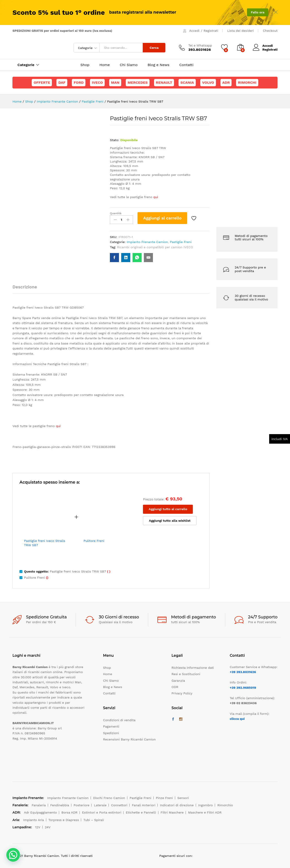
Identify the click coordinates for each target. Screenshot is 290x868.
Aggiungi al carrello (162, 218)
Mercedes (138, 82)
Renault (164, 82)
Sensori (183, 798)
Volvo (208, 82)
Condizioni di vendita (119, 720)
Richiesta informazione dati (193, 668)
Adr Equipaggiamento (40, 812)
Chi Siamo (129, 65)
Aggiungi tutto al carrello (168, 509)
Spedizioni (111, 733)
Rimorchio (225, 805)
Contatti (186, 65)
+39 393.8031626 (243, 672)
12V (38, 827)
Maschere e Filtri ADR (205, 812)
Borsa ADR (69, 812)
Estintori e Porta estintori (102, 812)
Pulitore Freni (94, 541)
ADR (226, 82)
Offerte (42, 82)
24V (48, 827)
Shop (85, 65)
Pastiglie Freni (181, 242)
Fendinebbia (60, 805)
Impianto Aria (34, 820)
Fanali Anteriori (144, 805)
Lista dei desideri (240, 31)
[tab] (27, 289)
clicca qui (237, 719)
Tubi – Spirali (94, 820)
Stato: (115, 140)
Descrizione (25, 287)
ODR (175, 687)
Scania (187, 82)
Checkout (270, 31)
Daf (62, 82)
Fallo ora (258, 12)
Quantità (116, 213)
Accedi (194, 31)
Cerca (154, 48)
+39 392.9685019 (243, 688)
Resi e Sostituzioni (186, 674)
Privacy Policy (182, 693)
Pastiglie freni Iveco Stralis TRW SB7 (45, 543)
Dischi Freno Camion (109, 798)
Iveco (97, 82)
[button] (13, 855)
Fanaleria (39, 805)
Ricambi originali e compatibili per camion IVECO (155, 247)
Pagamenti (111, 726)
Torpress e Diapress (64, 820)
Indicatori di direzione (177, 805)
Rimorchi (247, 82)
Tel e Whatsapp (200, 45)
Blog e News (158, 65)
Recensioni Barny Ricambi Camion (129, 739)
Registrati (211, 31)
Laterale (100, 805)
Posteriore (82, 805)
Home (105, 65)
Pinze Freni (164, 798)
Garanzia (178, 681)
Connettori (119, 805)
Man (115, 82)
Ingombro (206, 805)
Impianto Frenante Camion (147, 242)
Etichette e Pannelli (141, 812)
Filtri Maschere (172, 812)
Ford (79, 82)
